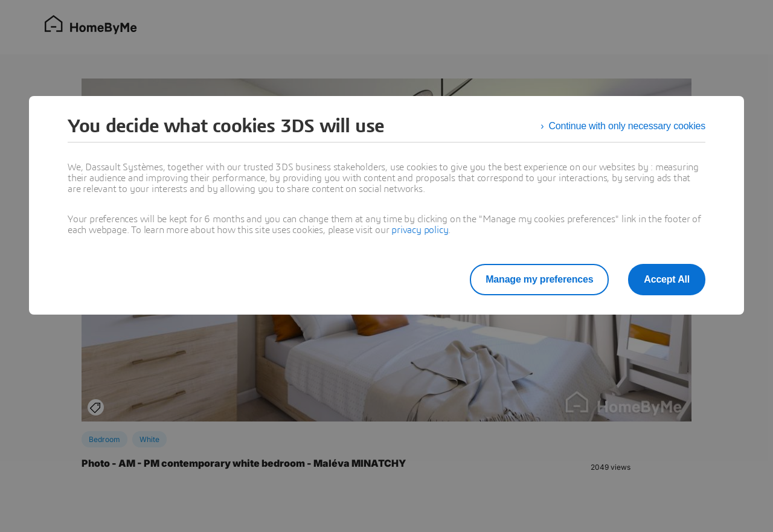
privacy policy (420, 230)
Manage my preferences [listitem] (539, 279)
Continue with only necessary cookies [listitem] (627, 126)
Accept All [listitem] (667, 279)
